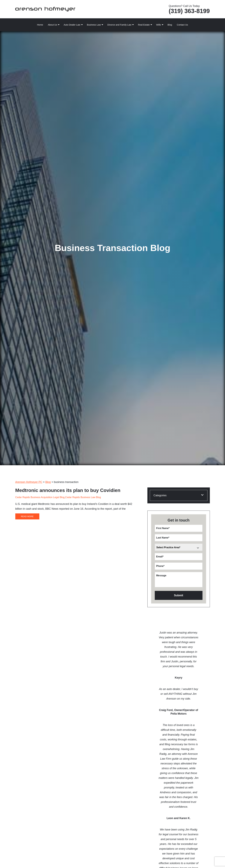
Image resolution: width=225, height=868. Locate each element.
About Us (53, 25)
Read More (27, 516)
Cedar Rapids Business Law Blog (83, 497)
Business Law (94, 25)
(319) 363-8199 (189, 11)
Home (40, 25)
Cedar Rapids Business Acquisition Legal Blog (40, 497)
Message (161, 575)
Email (160, 557)
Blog (170, 25)
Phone (160, 566)
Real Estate (144, 25)
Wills (159, 25)
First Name (163, 528)
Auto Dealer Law (72, 25)
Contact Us (182, 25)
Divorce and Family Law (119, 25)
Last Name (163, 538)
